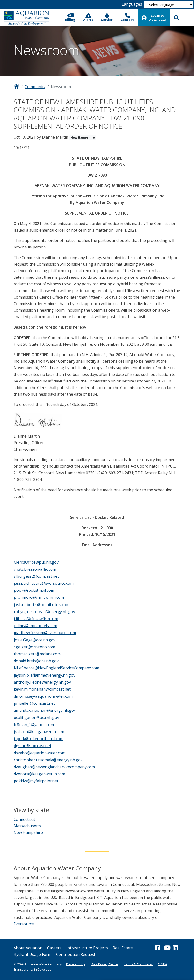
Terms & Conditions (138, 964)
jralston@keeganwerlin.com (39, 732)
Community (35, 87)
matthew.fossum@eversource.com (45, 633)
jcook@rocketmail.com (34, 590)
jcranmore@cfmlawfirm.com (39, 597)
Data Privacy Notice (104, 964)
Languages (132, 4)
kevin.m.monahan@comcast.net (42, 689)
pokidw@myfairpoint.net (36, 781)
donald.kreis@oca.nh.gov (36, 661)
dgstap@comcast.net (33, 746)
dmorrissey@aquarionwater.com (43, 696)
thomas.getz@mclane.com (37, 654)
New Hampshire (28, 832)
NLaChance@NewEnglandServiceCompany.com (56, 668)
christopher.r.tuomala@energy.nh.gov (48, 760)
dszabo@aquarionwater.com (40, 753)
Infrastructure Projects (88, 948)
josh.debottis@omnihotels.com (42, 605)
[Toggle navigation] (187, 18)
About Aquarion (28, 948)
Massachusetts (27, 826)
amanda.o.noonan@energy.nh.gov (45, 710)
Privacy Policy (75, 964)
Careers (55, 948)
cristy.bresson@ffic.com (35, 569)
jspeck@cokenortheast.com (39, 739)
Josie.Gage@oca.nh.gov (35, 640)
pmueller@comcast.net (34, 703)
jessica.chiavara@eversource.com (44, 583)
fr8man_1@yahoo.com (34, 725)
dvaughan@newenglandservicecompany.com (54, 767)
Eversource (24, 924)
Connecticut (24, 819)
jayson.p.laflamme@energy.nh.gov (45, 675)
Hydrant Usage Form (33, 954)
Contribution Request (76, 954)
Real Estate (123, 948)
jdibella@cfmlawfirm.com (36, 619)
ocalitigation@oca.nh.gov (36, 718)
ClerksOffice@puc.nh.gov (36, 562)
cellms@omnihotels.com (35, 626)
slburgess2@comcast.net (36, 576)
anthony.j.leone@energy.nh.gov (42, 682)
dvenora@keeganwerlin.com (39, 774)
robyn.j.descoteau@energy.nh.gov (44, 612)
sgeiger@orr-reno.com (34, 647)
